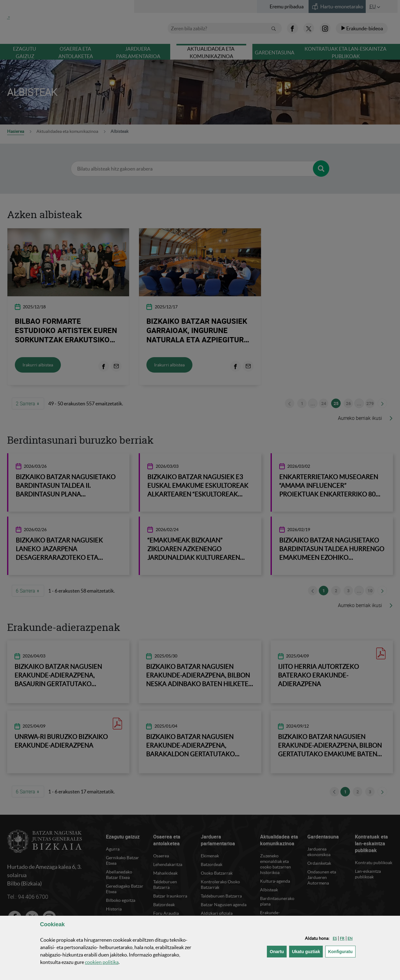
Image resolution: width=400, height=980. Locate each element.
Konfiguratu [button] (342, 951)
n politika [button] (102, 962)
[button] (335, 938)
